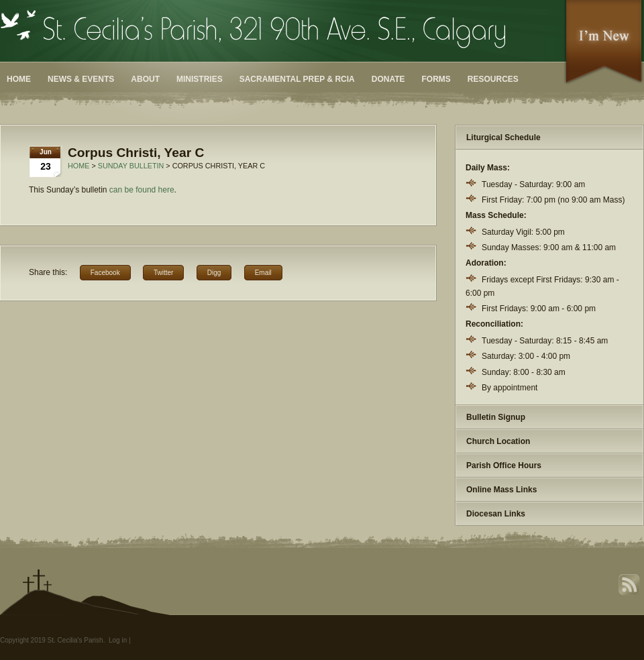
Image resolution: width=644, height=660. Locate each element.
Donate (388, 79)
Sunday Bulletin (131, 166)
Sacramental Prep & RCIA (297, 79)
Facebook (105, 273)
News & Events (81, 79)
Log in (118, 640)
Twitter (163, 273)
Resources (493, 79)
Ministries (200, 79)
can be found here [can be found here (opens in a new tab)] (142, 190)
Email (263, 273)
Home (19, 79)
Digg (214, 273)
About (145, 79)
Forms (436, 79)
